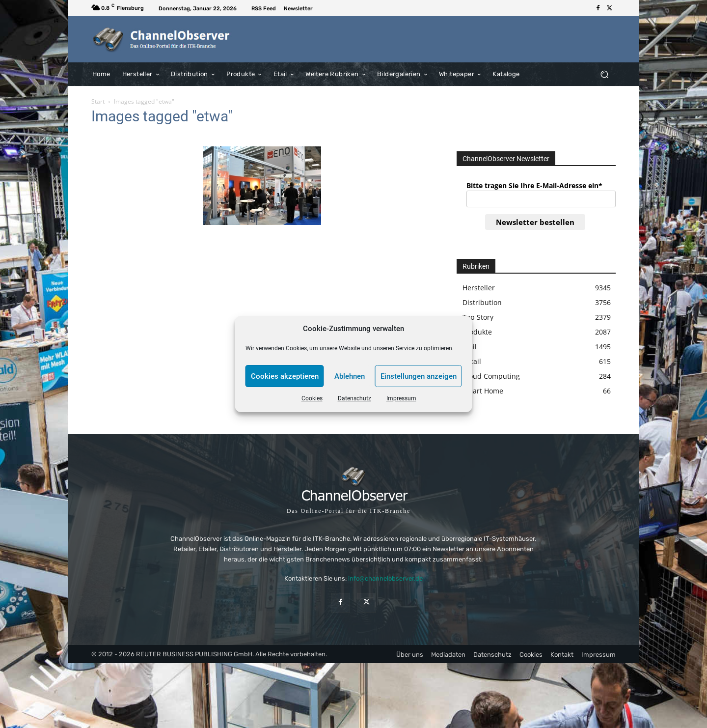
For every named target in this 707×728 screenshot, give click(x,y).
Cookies (312, 398)
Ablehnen (350, 376)
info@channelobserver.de (385, 578)
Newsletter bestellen (535, 222)
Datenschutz (354, 398)
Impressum (401, 398)
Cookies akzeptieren (285, 376)
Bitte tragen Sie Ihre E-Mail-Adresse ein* (534, 185)
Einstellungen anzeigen (419, 376)
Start (98, 101)
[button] (604, 74)
